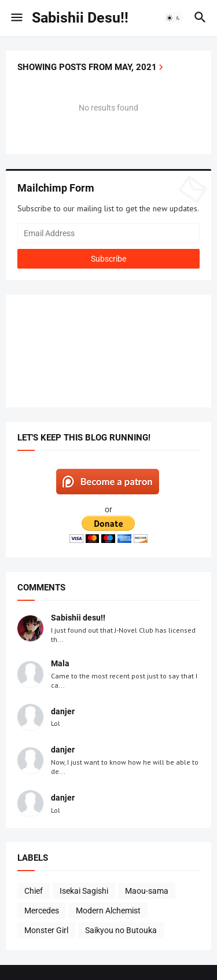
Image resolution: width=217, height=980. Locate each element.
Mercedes (42, 911)
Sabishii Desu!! (80, 18)
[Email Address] (108, 233)
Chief (34, 891)
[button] (16, 18)
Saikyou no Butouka (121, 930)
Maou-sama (147, 891)
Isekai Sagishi (84, 891)
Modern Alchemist (108, 911)
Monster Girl (46, 930)
